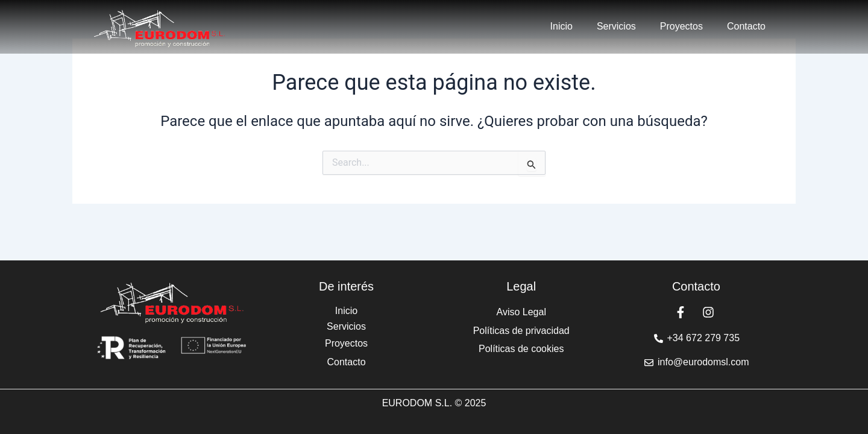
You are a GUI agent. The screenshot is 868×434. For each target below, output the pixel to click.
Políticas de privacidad (521, 331)
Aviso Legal (521, 312)
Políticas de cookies (521, 349)
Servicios (616, 26)
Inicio (561, 26)
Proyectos (681, 26)
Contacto (746, 26)
